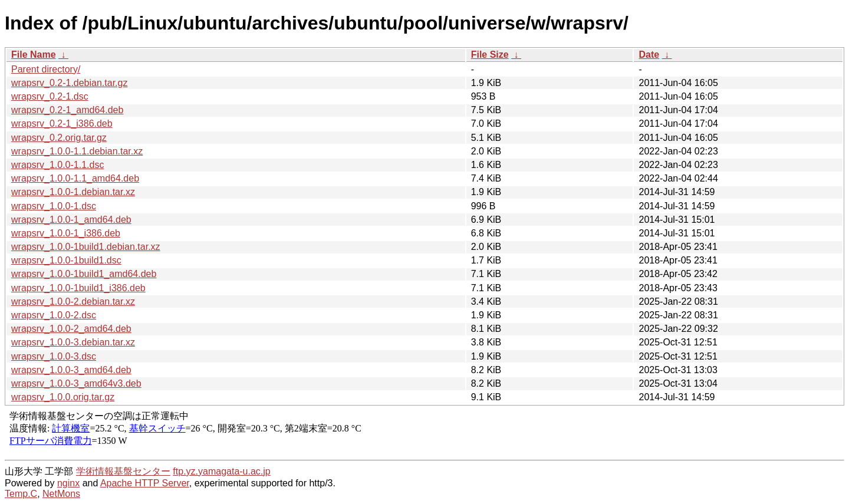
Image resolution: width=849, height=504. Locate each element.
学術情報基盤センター (123, 471)
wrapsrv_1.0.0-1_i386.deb (66, 233)
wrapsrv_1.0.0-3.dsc (54, 356)
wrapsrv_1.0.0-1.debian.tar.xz (73, 192)
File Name (34, 55)
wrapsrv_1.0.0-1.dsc (54, 206)
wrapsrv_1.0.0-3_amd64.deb (71, 370)
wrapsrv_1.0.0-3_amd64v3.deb (76, 383)
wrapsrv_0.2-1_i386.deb (62, 123)
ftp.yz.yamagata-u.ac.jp (221, 471)
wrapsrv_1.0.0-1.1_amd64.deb (75, 178)
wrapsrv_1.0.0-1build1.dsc (66, 260)
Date (649, 55)
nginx (68, 483)
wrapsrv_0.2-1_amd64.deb (67, 110)
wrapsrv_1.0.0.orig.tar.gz (63, 397)
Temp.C (21, 494)
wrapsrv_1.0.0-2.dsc (54, 315)
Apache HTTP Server (145, 483)
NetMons (61, 494)
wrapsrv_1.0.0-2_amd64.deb (71, 329)
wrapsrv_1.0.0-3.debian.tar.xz (73, 342)
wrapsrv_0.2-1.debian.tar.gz (69, 83)
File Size (490, 55)
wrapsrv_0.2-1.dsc (50, 96)
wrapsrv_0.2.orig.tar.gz (59, 138)
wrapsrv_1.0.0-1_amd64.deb (71, 220)
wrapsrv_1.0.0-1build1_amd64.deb (84, 274)
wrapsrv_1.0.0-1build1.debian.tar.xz (86, 247)
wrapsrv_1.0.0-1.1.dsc (57, 165)
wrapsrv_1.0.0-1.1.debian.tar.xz (77, 151)
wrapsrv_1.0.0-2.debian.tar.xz (73, 302)
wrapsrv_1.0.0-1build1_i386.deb (78, 288)
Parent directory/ (46, 69)
